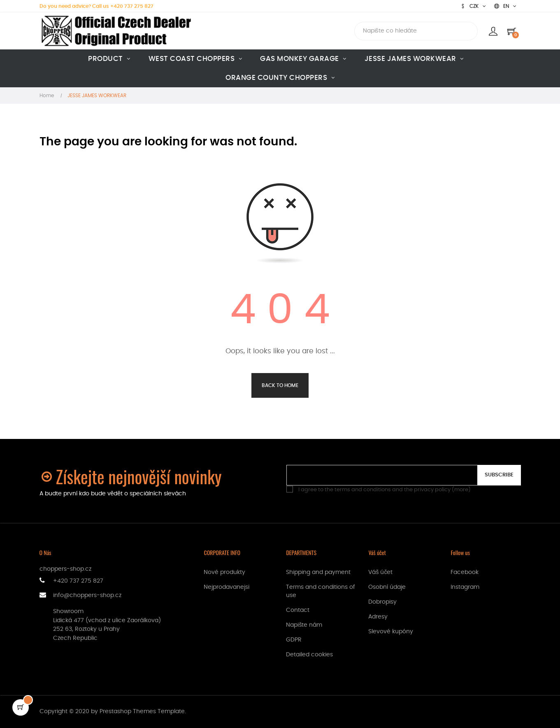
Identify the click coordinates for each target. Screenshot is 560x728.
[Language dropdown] (505, 6)
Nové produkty (224, 572)
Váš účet (380, 572)
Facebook (465, 572)
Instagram (465, 587)
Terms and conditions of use (321, 591)
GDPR (294, 640)
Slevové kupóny (391, 632)
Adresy (378, 617)
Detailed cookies (309, 655)
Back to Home (280, 385)
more (461, 490)
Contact (298, 610)
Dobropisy (382, 602)
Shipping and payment (318, 572)
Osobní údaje (387, 587)
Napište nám (304, 625)
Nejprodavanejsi (227, 587)
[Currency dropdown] (473, 6)
